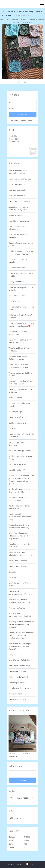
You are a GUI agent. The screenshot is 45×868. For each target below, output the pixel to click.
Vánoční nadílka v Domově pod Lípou (20, 349)
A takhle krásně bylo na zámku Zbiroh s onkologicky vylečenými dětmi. (21, 635)
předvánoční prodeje (17, 190)
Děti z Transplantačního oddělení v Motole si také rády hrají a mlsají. (21, 536)
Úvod (3, 12)
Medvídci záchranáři (17, 470)
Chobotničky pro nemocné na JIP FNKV (21, 244)
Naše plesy (13, 572)
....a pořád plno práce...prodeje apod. (21, 308)
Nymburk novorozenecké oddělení (19, 236)
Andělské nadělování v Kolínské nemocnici (18, 358)
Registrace (15, 120)
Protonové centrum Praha (19, 201)
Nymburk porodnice (17, 196)
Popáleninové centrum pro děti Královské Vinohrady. (20, 526)
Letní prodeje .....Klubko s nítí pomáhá (21, 261)
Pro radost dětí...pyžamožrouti (21, 451)
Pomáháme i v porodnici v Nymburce (19, 545)
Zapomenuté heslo (26, 120)
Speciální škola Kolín (17, 268)
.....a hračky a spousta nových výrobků (21, 275)
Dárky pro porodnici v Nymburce (18, 444)
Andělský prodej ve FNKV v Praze (20, 584)
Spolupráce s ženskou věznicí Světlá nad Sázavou (21, 382)
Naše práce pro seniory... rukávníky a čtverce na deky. (20, 554)
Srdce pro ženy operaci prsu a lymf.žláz (21, 289)
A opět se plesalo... (16, 215)
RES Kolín (12, 428)
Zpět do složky (22, 82)
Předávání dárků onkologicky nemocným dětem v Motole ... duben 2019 (21, 646)
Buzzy (11, 654)
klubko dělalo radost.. (17, 184)
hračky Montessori (16, 282)
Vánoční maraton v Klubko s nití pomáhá (20, 374)
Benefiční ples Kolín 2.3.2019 (21, 660)
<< (12, 798)
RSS (34, 864)
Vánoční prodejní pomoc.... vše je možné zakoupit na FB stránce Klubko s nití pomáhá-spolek (21, 480)
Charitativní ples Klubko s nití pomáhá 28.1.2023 (21, 341)
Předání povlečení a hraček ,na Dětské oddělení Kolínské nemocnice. (21, 624)
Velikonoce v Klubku (17, 296)
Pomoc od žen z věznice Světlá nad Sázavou (21, 435)
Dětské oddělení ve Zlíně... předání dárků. (19, 507)
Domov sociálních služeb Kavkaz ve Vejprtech (19, 499)
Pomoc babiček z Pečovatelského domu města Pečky (20, 517)
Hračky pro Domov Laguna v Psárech (20, 457)
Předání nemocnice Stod (19, 694)
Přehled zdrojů (15, 818)
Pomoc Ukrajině (15, 398)
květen (20, 798)
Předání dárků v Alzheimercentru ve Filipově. (20, 593)
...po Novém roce (16, 301)
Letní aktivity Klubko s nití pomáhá (19, 405)
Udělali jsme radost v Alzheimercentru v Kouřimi (20, 615)
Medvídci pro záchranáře (19, 221)
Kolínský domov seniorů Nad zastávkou (20, 391)
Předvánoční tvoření (17, 608)
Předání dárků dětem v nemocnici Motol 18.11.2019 (21, 601)
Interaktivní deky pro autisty (20, 688)
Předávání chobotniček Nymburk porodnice (18, 172)
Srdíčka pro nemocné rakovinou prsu (17, 228)
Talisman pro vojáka (17, 683)
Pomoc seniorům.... (17, 417)
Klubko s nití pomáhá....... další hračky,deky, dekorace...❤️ (21, 325)
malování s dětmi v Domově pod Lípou (20, 316)
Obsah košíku (14, 142)
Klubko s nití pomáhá (17, 423)
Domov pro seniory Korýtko (20, 666)
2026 (26, 798)
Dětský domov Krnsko (18, 561)
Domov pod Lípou (16, 411)
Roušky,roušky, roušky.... (19, 566)
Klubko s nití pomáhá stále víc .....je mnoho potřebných (21, 253)
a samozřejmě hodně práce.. (20, 179)
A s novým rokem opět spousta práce (18, 333)
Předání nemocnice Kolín (19, 699)
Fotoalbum (12, 12)
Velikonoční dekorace (17, 464)
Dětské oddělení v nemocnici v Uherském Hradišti (21, 490)
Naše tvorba (13, 577)
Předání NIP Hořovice (17, 671)
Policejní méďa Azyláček (18, 677)
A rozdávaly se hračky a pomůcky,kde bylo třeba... (19, 208)
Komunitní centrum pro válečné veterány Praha (18, 366)
